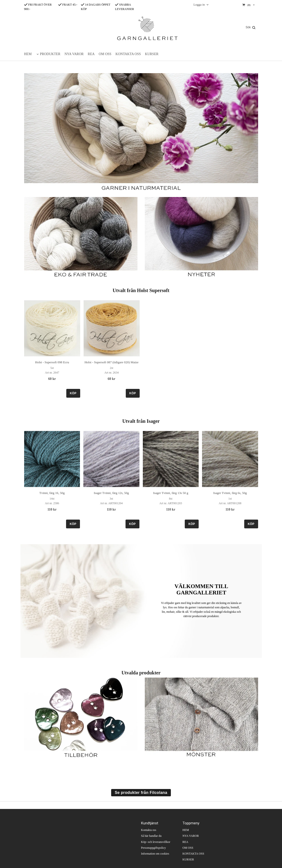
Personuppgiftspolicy (154, 848)
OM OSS (105, 54)
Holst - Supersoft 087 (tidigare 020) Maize (112, 362)
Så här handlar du (151, 836)
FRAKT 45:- (68, 5)
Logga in (199, 5)
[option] (52, 349)
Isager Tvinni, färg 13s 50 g (171, 493)
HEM (28, 54)
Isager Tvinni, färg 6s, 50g (230, 493)
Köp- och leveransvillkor (156, 842)
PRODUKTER (50, 54)
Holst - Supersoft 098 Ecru (52, 362)
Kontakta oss (149, 830)
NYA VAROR (74, 54)
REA (91, 54)
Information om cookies (155, 854)
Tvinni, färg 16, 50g (52, 493)
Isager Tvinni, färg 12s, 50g (111, 493)
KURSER (152, 54)
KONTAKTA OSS (128, 54)
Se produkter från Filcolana (141, 793)
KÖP (73, 393)
